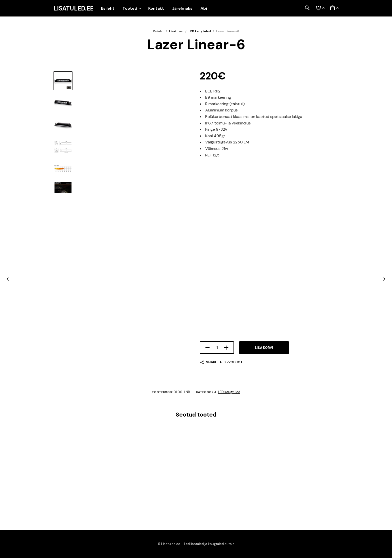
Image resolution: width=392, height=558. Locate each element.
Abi (204, 8)
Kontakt (156, 8)
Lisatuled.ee (73, 8)
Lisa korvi (264, 348)
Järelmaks (182, 8)
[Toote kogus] (217, 348)
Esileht (108, 8)
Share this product (224, 362)
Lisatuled (176, 31)
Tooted (130, 8)
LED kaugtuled (200, 31)
